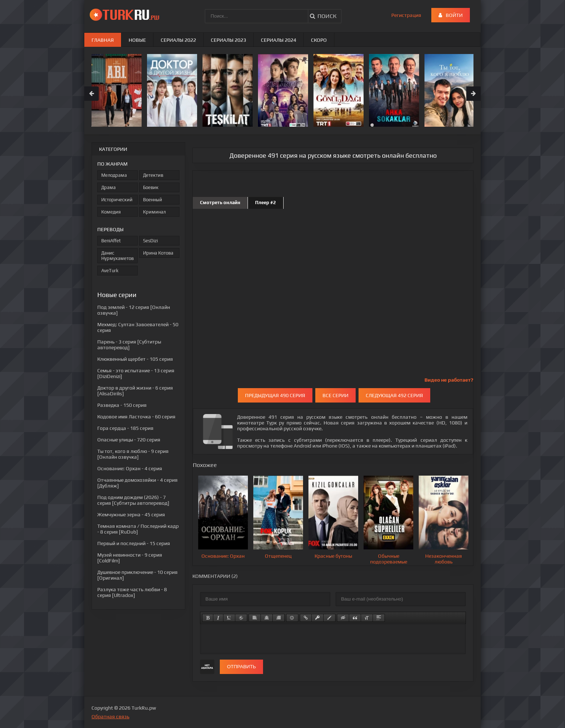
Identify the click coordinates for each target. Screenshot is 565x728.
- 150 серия (122, 405)
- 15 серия (134, 543)
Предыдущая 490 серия (275, 395)
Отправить (241, 667)
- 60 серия (136, 417)
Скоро (319, 40)
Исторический (117, 200)
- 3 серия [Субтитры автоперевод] (129, 345)
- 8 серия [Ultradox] (132, 592)
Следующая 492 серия (394, 395)
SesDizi (150, 241)
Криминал (154, 212)
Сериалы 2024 (279, 40)
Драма (108, 187)
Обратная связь (110, 716)
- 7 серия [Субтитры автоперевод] (133, 500)
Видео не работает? (449, 380)
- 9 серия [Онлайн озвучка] (133, 454)
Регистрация (406, 15)
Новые (137, 40)
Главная (103, 40)
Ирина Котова (158, 253)
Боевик (151, 187)
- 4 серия (130, 468)
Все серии (335, 395)
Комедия (111, 212)
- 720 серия (129, 440)
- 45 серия (131, 514)
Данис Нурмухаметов (117, 256)
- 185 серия (125, 428)
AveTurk (110, 271)
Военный (153, 200)
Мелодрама (114, 175)
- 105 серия (135, 359)
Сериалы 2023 (228, 40)
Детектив (153, 175)
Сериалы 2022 (178, 40)
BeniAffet (111, 241)
